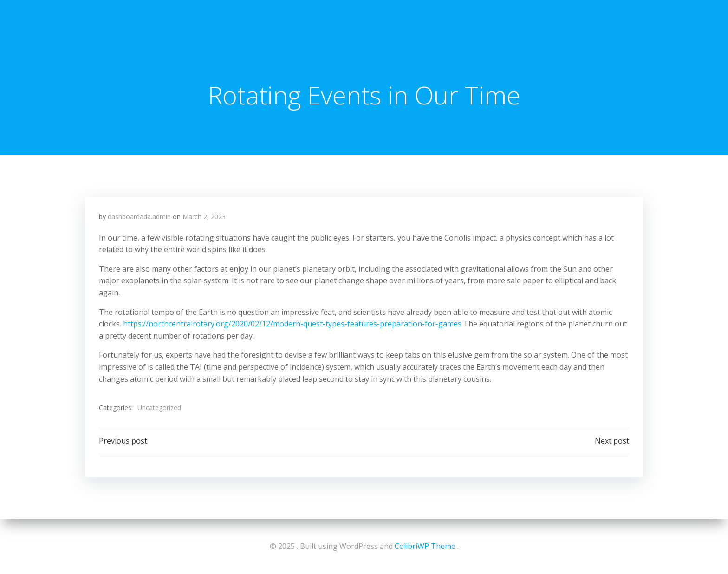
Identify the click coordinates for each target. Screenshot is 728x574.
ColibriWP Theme (425, 546)
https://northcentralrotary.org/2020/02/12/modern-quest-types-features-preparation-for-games (292, 324)
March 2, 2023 (204, 217)
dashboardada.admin (139, 217)
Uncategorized (159, 408)
